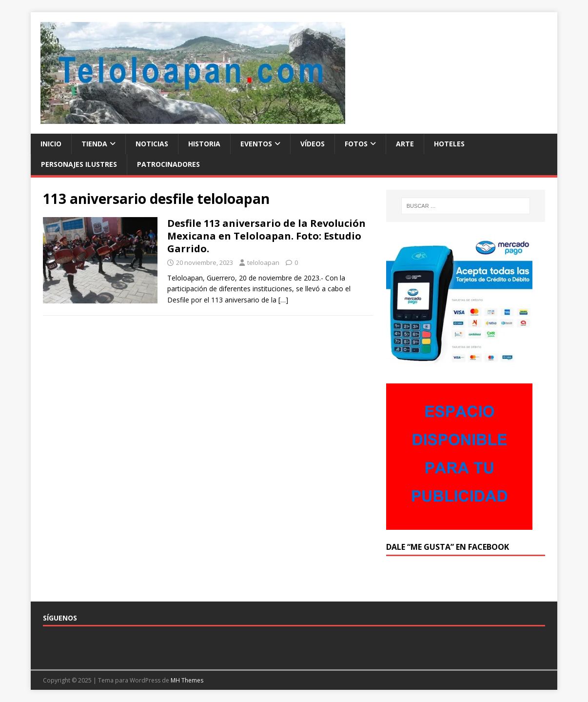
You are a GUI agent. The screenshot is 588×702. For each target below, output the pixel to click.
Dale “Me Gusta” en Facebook (448, 547)
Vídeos (313, 144)
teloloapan (263, 262)
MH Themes (187, 680)
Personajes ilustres (79, 164)
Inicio (51, 144)
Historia (204, 144)
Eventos (256, 144)
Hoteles (449, 144)
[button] (193, 73)
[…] (283, 300)
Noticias (152, 144)
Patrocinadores (168, 164)
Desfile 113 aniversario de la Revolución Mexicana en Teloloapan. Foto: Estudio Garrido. (266, 236)
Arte (405, 144)
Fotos (356, 144)
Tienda (94, 144)
